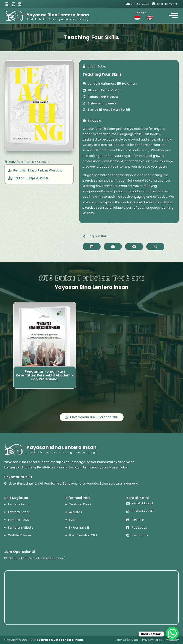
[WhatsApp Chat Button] (172, 633)
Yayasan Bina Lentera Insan (58, 15)
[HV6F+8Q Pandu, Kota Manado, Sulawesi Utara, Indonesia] (91, 598)
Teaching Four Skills (102, 74)
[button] (92, 247)
